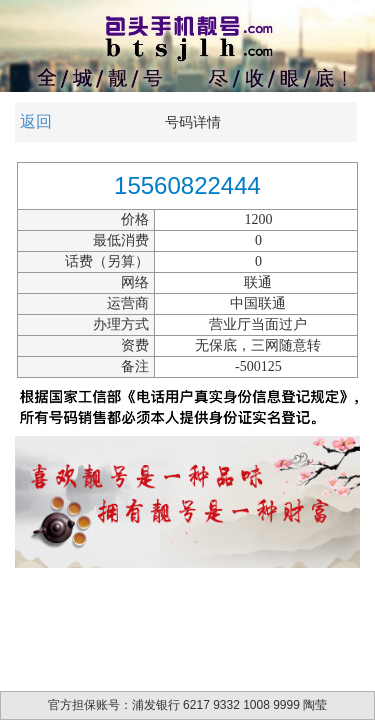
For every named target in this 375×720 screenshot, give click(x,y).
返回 (36, 121)
